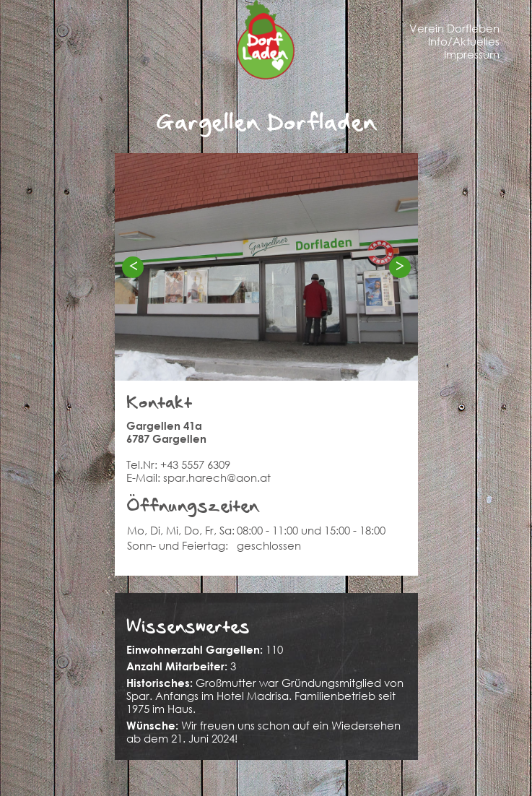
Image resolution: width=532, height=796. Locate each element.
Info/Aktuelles (464, 41)
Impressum (472, 54)
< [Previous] (133, 266)
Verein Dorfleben (454, 28)
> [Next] (400, 266)
